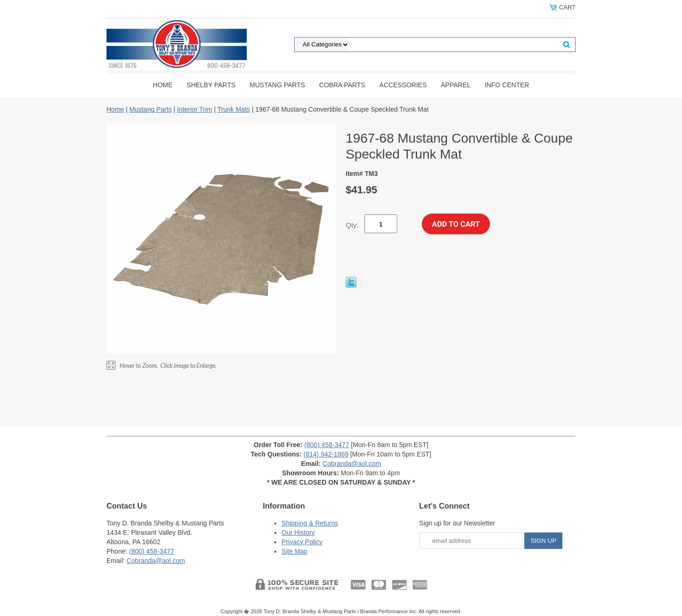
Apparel (456, 85)
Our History (298, 532)
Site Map (294, 551)
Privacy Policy (302, 542)
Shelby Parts (211, 85)
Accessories (403, 85)
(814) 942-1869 (326, 454)
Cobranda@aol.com (352, 464)
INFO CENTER (507, 85)
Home (163, 85)
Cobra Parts (342, 85)
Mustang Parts (277, 85)
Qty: (352, 225)
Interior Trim (194, 109)
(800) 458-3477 (327, 445)
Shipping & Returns (310, 523)
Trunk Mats (234, 109)
